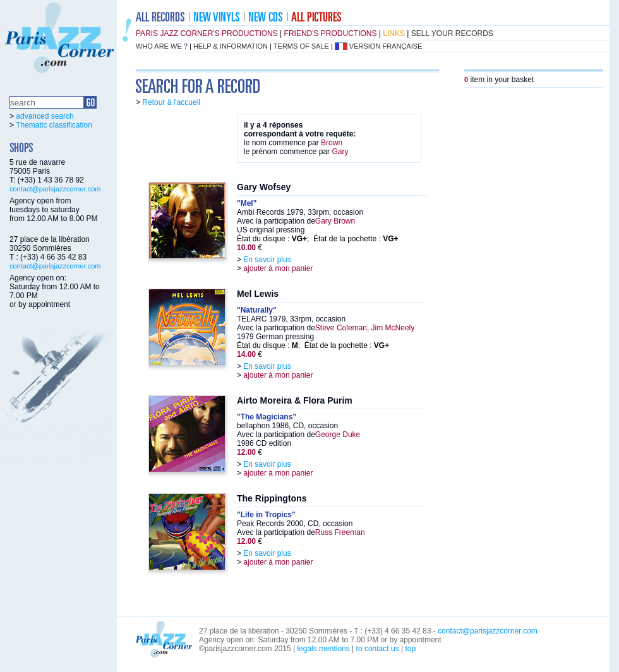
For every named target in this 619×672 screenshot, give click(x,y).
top (410, 649)
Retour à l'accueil (171, 102)
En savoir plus (267, 260)
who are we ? (162, 46)
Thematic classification (54, 125)
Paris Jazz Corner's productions (207, 33)
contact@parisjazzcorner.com (55, 189)
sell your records (452, 33)
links (394, 33)
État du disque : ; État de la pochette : (318, 239)
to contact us (378, 649)
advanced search (45, 116)
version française (386, 46)
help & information (231, 46)
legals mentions (323, 649)
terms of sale (301, 46)
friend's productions (331, 33)
